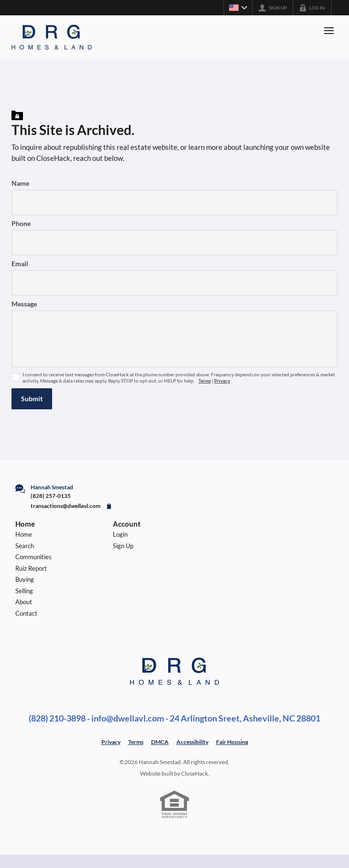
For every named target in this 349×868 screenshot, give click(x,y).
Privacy (222, 381)
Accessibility (192, 742)
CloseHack (195, 773)
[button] (32, 399)
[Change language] (238, 8)
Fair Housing (232, 742)
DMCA (160, 742)
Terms (205, 381)
